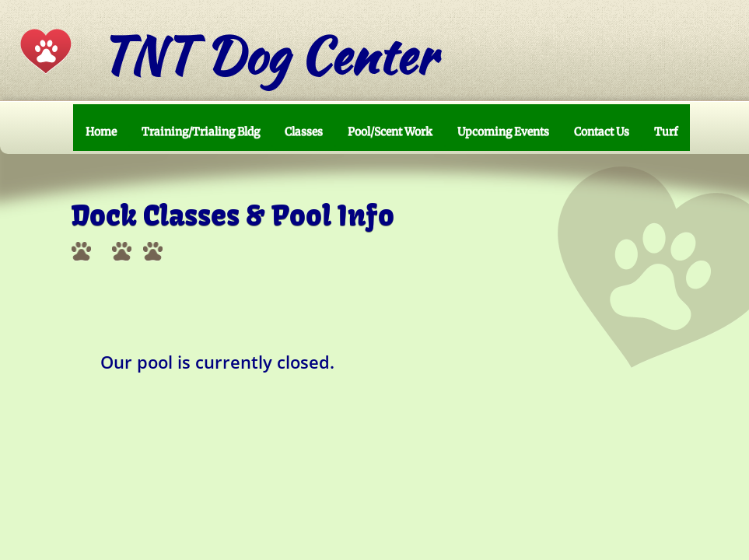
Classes (304, 131)
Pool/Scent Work (390, 131)
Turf (666, 131)
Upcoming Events (503, 131)
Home (101, 131)
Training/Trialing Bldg (201, 131)
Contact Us (602, 131)
